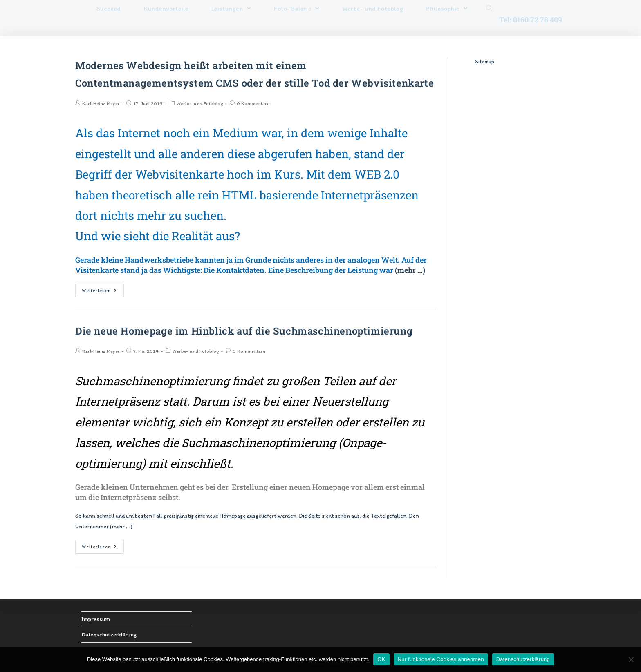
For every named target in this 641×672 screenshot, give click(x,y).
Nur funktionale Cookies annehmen (441, 659)
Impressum (96, 619)
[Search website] (489, 9)
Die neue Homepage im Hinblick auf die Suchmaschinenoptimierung (244, 331)
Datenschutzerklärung (109, 635)
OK (381, 659)
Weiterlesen (100, 291)
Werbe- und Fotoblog (200, 103)
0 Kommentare (253, 103)
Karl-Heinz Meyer (101, 103)
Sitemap (485, 61)
